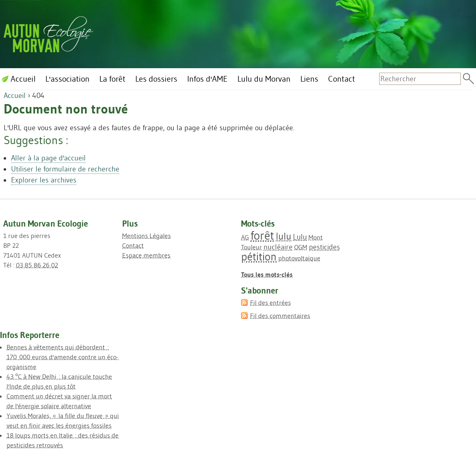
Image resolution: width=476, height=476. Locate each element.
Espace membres (146, 255)
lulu (284, 236)
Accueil (15, 96)
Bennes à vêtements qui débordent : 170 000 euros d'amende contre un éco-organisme (63, 357)
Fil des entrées (270, 303)
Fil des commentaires (280, 316)
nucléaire (278, 247)
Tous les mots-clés (267, 274)
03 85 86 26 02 (37, 265)
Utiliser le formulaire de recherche (65, 169)
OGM (301, 247)
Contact (133, 245)
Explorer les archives (44, 180)
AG (245, 237)
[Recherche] (420, 79)
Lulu (300, 237)
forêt (262, 235)
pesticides (324, 247)
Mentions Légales (146, 236)
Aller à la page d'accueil (48, 158)
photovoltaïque (299, 258)
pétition (259, 257)
